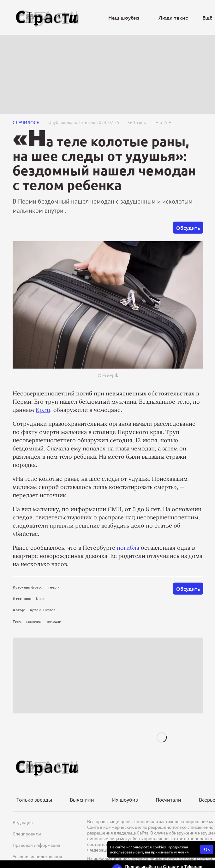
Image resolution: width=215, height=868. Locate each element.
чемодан (54, 621)
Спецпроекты (27, 834)
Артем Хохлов (43, 610)
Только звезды (34, 799)
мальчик (34, 621)
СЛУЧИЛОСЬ (26, 122)
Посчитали (168, 799)
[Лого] (47, 18)
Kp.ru (43, 410)
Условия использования (37, 856)
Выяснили (82, 799)
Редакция (23, 822)
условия (181, 852)
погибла (128, 548)
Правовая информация (36, 845)
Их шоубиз (125, 799)
